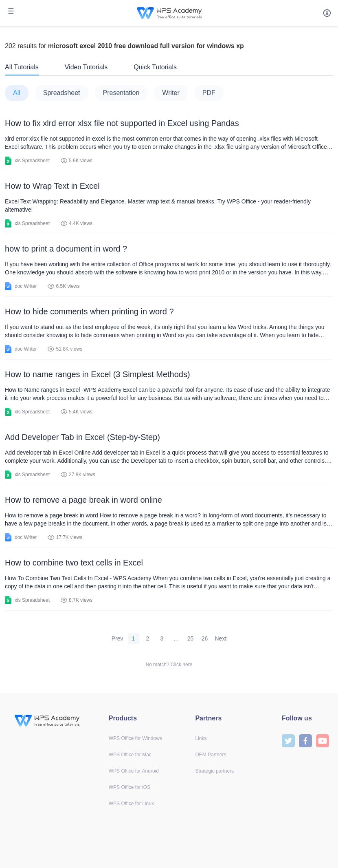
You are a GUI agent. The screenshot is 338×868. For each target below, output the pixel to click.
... (176, 638)
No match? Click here (169, 665)
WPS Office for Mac (130, 755)
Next (221, 638)
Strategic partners (214, 771)
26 (205, 638)
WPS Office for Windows (135, 738)
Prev (117, 638)
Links (201, 738)
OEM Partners (211, 755)
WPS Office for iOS (129, 787)
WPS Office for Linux (131, 804)
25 (191, 638)
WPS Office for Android (134, 771)
